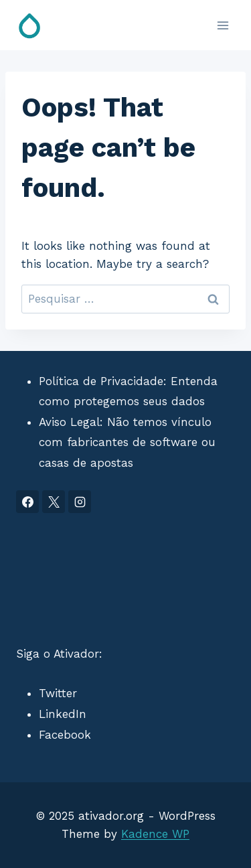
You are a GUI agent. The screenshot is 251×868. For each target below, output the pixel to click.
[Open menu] (223, 25)
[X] (54, 502)
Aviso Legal (69, 422)
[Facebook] (27, 502)
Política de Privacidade (101, 381)
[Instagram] (80, 502)
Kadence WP (155, 834)
